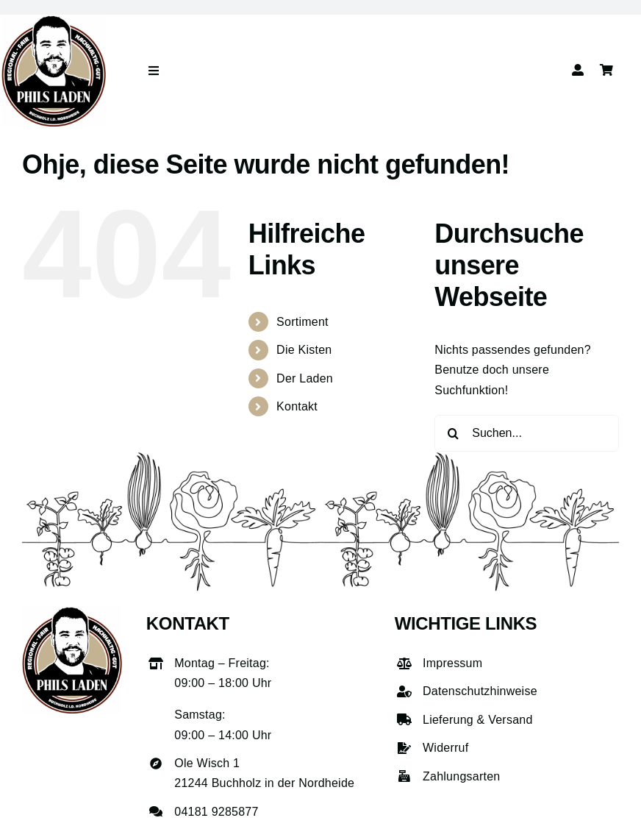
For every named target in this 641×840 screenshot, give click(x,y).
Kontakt (297, 406)
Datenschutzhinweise (480, 691)
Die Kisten (304, 350)
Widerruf (445, 748)
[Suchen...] (527, 433)
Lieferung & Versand (478, 720)
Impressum (452, 663)
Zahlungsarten (461, 776)
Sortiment (302, 322)
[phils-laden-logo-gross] (54, 20)
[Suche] (453, 433)
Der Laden (305, 378)
